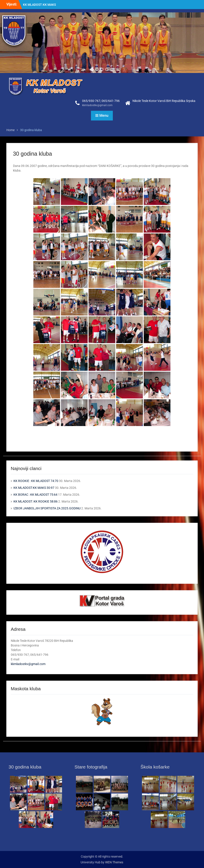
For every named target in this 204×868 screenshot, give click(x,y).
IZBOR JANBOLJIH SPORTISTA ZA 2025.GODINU (47, 508)
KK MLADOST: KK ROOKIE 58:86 (36, 501)
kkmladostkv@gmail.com (97, 105)
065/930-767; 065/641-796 (101, 101)
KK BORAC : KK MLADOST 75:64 (35, 495)
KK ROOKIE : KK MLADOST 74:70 (36, 481)
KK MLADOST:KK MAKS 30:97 (34, 488)
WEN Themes (114, 862)
